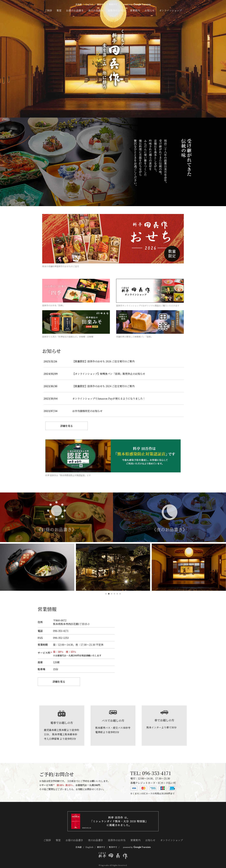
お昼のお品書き (75, 10)
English (89, 4)
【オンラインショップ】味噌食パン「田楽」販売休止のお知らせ (109, 374)
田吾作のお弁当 (117, 10)
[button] (106, 594)
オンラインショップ (170, 10)
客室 (59, 10)
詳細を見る (67, 426)
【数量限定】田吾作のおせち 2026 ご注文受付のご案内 (103, 361)
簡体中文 (101, 4)
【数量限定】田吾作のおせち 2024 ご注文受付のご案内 (103, 386)
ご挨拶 (48, 10)
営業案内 (135, 10)
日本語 (79, 4)
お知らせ (150, 10)
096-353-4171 (157, 773)
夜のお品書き (96, 10)
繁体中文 (113, 4)
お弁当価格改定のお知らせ (87, 411)
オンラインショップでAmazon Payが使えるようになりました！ (109, 399)
